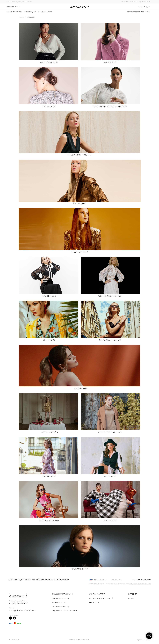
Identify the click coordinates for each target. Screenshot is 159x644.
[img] (111, 42)
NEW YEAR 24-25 (49, 62)
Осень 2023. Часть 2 (110, 296)
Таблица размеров (18, 2)
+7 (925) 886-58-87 (18, 603)
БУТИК (148, 12)
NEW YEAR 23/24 (80, 252)
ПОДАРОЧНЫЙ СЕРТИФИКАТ (64, 611)
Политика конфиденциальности (79, 640)
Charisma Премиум (14, 12)
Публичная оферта (144, 640)
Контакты (29, 2)
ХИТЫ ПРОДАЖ (30, 12)
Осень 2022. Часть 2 (110, 432)
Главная (10, 6)
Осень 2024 (49, 106)
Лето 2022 (110, 476)
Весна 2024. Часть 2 (79, 155)
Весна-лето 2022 (49, 520)
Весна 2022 (110, 520)
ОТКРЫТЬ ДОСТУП (141, 580)
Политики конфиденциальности (140, 584)
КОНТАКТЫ (94, 602)
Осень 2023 (49, 296)
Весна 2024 (79, 203)
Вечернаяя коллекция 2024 (110, 106)
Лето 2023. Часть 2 (110, 340)
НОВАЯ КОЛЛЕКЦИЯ (45, 12)
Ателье (17, 6)
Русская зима (79, 569)
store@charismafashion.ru (129, 2)
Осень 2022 (49, 476)
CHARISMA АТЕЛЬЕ (97, 594)
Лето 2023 (49, 340)
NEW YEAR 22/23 (49, 432)
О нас (8, 2)
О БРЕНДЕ (132, 594)
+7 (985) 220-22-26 (144, 2)
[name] (120, 580)
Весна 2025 (110, 62)
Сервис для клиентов (135, 12)
